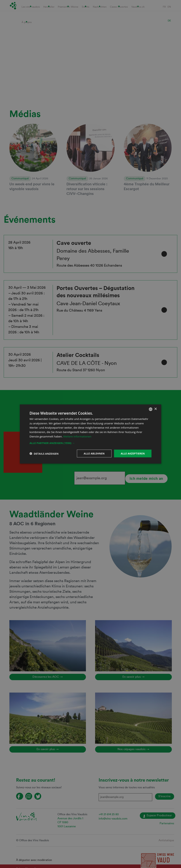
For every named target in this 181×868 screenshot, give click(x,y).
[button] (90, 443)
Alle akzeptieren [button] (133, 453)
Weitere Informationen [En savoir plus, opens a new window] (77, 436)
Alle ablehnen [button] (94, 453)
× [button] (155, 409)
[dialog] (90, 434)
